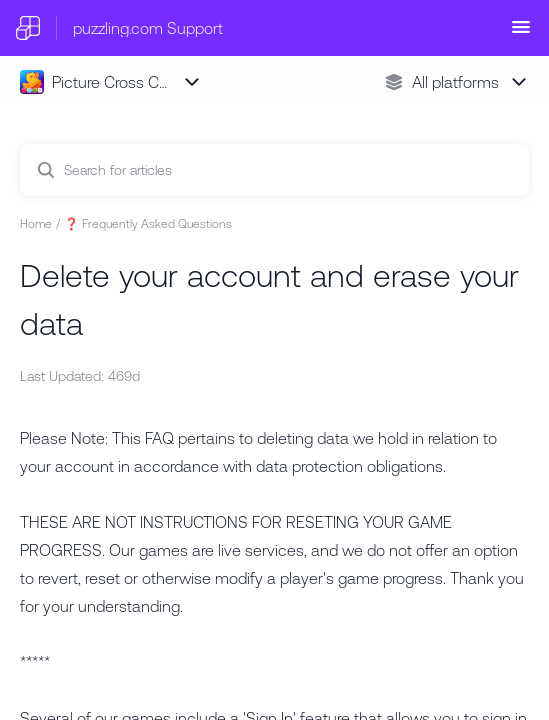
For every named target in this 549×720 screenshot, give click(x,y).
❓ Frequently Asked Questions (148, 224)
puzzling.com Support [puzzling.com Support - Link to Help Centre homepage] (148, 28)
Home (36, 224)
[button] (521, 33)
